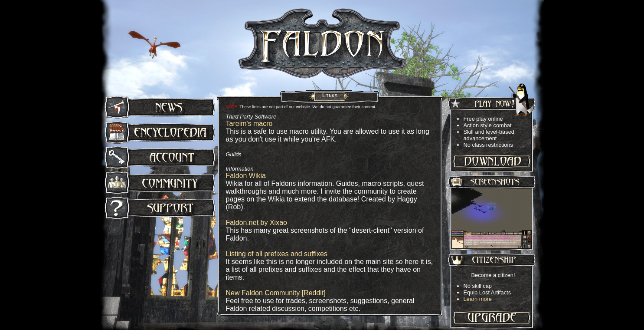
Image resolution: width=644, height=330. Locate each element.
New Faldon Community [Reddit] (276, 293)
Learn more (478, 299)
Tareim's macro (249, 124)
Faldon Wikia (246, 176)
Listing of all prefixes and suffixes (277, 254)
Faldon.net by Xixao (257, 223)
